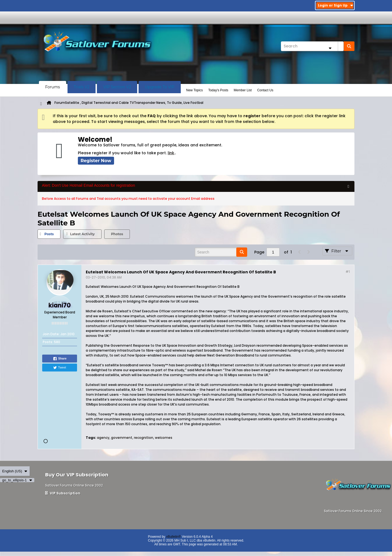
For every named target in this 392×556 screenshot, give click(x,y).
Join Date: (51, 334)
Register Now (96, 161)
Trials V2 (82, 87)
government (122, 438)
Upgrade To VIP (160, 87)
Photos (117, 234)
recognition (144, 438)
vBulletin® (173, 537)
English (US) (15, 471)
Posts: (48, 342)
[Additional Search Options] (330, 48)
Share (60, 359)
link (171, 153)
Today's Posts (218, 90)
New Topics (195, 90)
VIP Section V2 (117, 87)
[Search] (312, 46)
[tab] (49, 234)
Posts (49, 234)
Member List (243, 90)
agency (103, 438)
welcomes (164, 438)
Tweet (59, 368)
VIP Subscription (63, 493)
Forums (53, 87)
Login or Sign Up (336, 5)
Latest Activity (82, 234)
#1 (348, 272)
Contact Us (265, 90)
